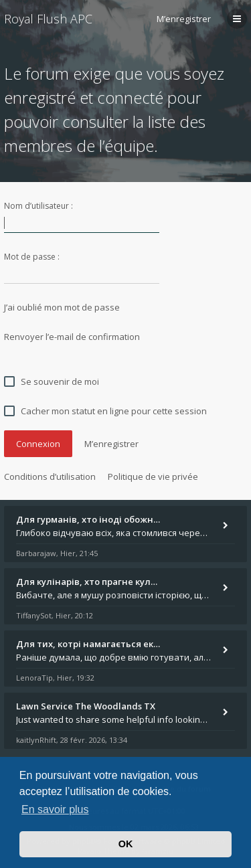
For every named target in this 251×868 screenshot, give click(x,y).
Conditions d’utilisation (50, 476)
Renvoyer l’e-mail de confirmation (72, 337)
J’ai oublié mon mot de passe (62, 307)
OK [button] (126, 844)
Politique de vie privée (153, 476)
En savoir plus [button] (55, 809)
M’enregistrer (184, 19)
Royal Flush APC (48, 19)
